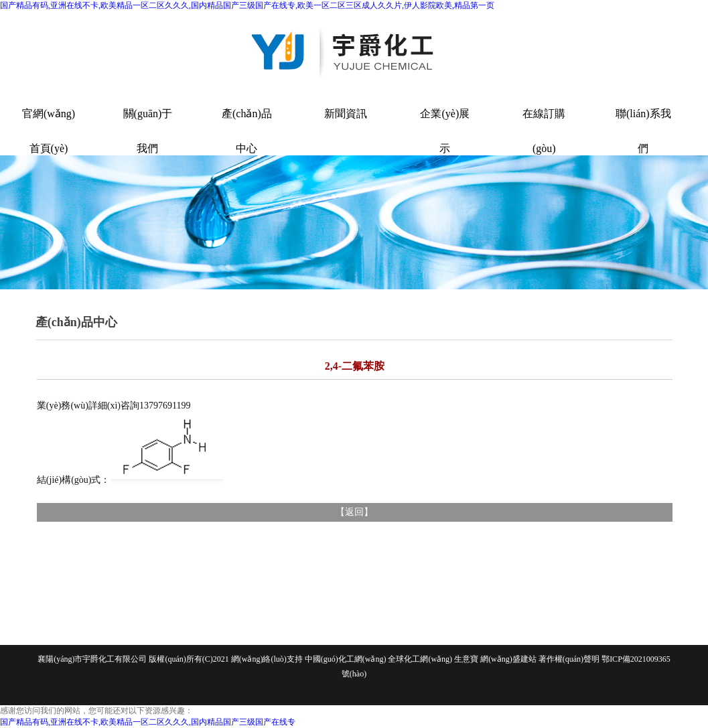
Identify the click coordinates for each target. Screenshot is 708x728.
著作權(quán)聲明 (569, 659)
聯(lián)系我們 (643, 125)
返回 (354, 512)
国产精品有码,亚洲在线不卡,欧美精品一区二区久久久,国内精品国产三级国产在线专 (148, 722)
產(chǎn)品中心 (247, 125)
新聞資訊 (346, 114)
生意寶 (466, 659)
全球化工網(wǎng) (420, 659)
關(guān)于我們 (148, 125)
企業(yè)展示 (445, 125)
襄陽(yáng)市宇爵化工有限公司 (92, 659)
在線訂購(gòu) (544, 125)
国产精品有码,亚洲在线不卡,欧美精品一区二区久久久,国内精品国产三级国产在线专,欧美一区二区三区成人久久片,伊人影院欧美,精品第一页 (247, 5)
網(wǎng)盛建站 (508, 659)
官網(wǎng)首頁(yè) (49, 125)
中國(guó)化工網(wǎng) (346, 659)
